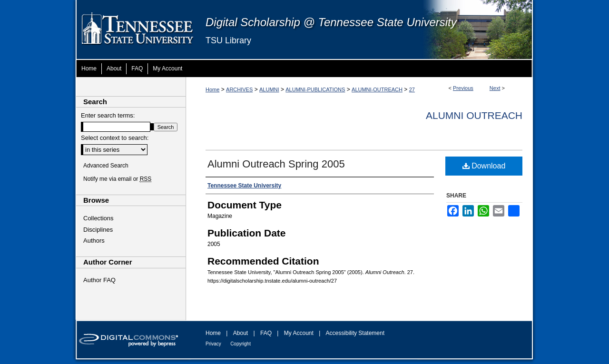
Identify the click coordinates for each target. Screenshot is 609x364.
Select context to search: (115, 138)
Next (495, 88)
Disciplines (98, 230)
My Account (299, 333)
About (241, 333)
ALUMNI (269, 89)
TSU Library (228, 40)
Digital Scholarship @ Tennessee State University (331, 22)
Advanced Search (106, 166)
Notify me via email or (117, 179)
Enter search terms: (108, 115)
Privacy (213, 344)
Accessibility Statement (355, 333)
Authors (94, 241)
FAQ (266, 333)
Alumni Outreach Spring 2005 (276, 164)
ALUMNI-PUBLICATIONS (315, 89)
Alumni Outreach (474, 115)
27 (412, 89)
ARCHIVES (239, 89)
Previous (463, 88)
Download (484, 166)
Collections (98, 218)
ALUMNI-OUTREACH (377, 89)
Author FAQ (99, 280)
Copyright (241, 344)
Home (212, 89)
